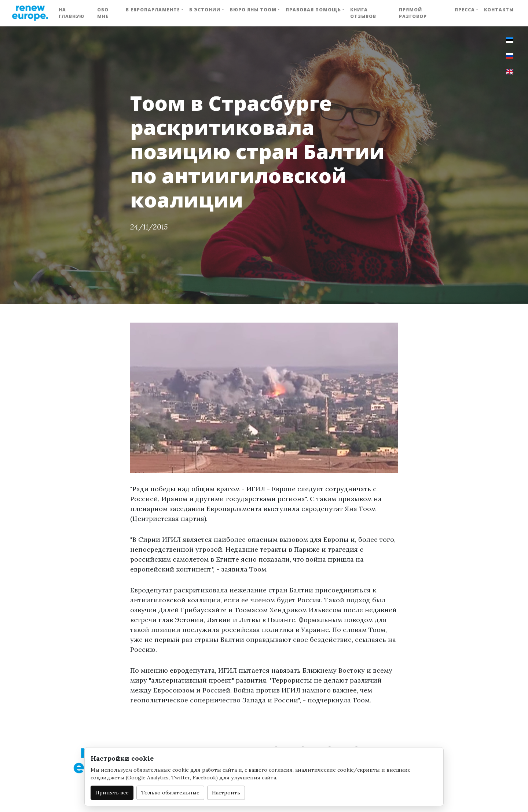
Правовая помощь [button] (313, 10)
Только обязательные (170, 793)
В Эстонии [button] (205, 10)
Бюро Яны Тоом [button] (253, 10)
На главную (71, 13)
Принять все (112, 793)
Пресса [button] (465, 10)
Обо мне (103, 13)
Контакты (499, 10)
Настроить (226, 793)
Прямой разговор (413, 13)
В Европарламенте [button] (153, 10)
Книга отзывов (363, 13)
